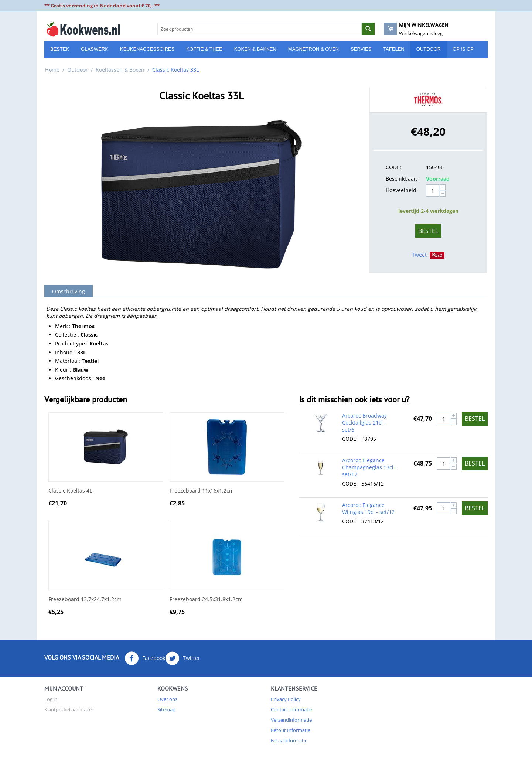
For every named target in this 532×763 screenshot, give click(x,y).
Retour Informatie (291, 730)
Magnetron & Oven (313, 49)
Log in (51, 699)
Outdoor (429, 49)
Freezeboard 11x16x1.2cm (202, 491)
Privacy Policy (286, 699)
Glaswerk (95, 49)
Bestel (428, 231)
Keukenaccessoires (147, 49)
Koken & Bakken (255, 49)
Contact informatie (291, 709)
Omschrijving (69, 291)
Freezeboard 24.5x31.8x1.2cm (206, 599)
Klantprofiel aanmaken (69, 709)
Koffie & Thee (204, 49)
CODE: (393, 167)
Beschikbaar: (402, 179)
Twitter (183, 658)
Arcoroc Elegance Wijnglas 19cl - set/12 (368, 508)
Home (52, 70)
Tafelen (394, 49)
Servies (361, 49)
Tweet (419, 255)
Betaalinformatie (289, 740)
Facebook (145, 658)
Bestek (60, 49)
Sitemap (166, 709)
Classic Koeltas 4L (70, 491)
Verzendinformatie (291, 720)
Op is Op (463, 49)
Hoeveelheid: (402, 190)
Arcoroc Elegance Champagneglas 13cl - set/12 (369, 467)
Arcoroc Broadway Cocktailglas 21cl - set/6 (364, 423)
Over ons (167, 699)
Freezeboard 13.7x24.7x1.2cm (85, 599)
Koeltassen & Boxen (120, 70)
